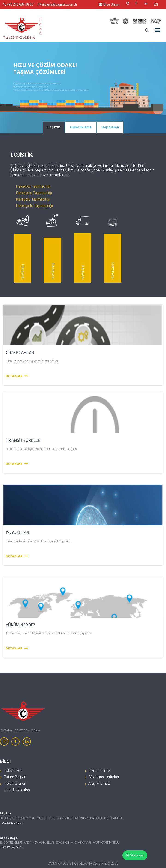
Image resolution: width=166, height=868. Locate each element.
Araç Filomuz (99, 783)
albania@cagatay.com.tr (58, 4)
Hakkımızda (13, 770)
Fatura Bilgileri (15, 777)
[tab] (54, 127)
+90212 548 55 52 (12, 847)
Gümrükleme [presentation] (81, 127)
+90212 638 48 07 (12, 823)
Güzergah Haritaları (104, 777)
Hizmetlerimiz (99, 770)
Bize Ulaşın (109, 4)
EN (156, 4)
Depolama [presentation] (110, 127)
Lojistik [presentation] (54, 127)
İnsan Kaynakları (17, 790)
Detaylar (17, 376)
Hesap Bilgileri (15, 783)
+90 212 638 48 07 (18, 4)
